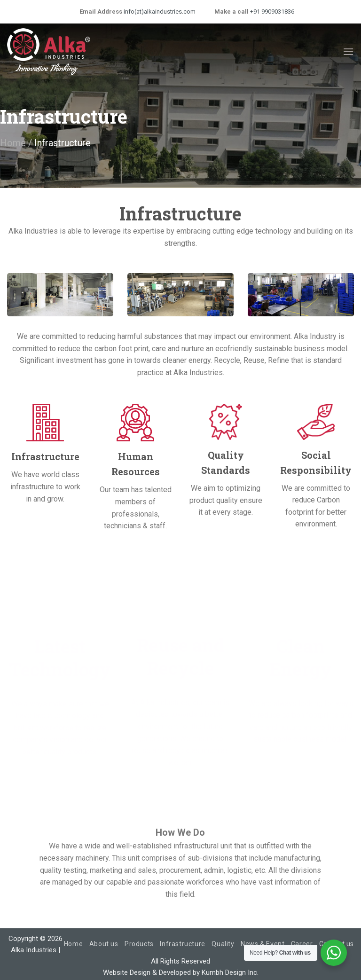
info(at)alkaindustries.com (159, 12)
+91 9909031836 (271, 12)
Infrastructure (183, 944)
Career (302, 944)
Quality (223, 944)
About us (104, 944)
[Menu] (348, 51)
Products (139, 944)
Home (13, 143)
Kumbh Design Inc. (230, 972)
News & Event (263, 944)
